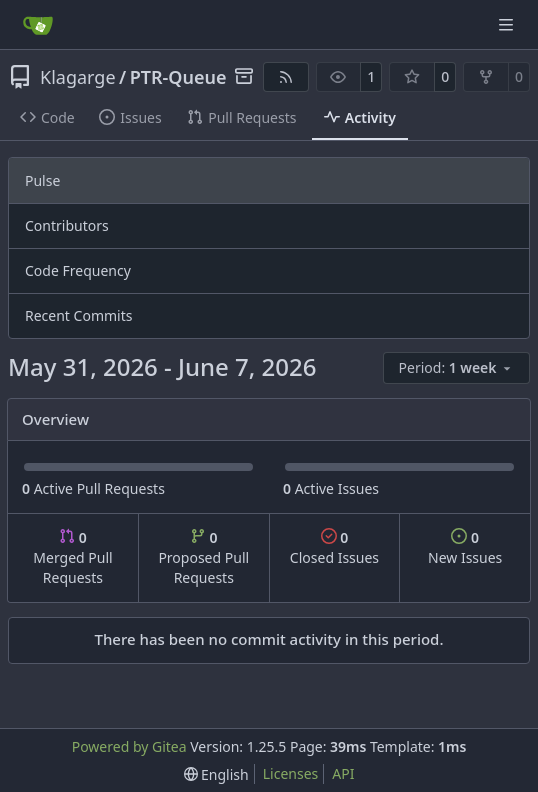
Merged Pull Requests (72, 557)
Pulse (42, 180)
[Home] (38, 25)
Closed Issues (334, 547)
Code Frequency (78, 270)
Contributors (67, 225)
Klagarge (78, 77)
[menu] (456, 368)
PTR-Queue (178, 77)
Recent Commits (78, 315)
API (343, 773)
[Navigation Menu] (508, 24)
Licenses (291, 773)
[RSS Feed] (286, 77)
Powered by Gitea (129, 746)
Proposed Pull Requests (203, 557)
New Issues (465, 547)
